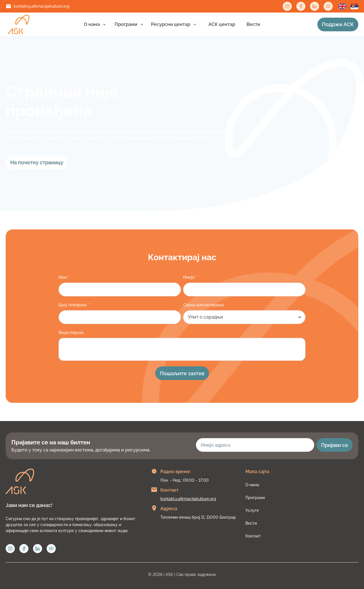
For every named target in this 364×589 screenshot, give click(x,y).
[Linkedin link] (315, 6)
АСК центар (222, 24)
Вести (253, 24)
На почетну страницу (37, 162)
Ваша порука (71, 333)
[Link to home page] (19, 24)
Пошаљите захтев (182, 373)
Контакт (253, 536)
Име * (64, 277)
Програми (126, 24)
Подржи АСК (338, 24)
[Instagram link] (287, 6)
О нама (92, 24)
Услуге (252, 510)
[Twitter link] (328, 6)
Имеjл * (190, 277)
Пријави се (335, 445)
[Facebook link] (301, 6)
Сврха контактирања (203, 305)
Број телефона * (74, 305)
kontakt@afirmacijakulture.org (42, 6)
